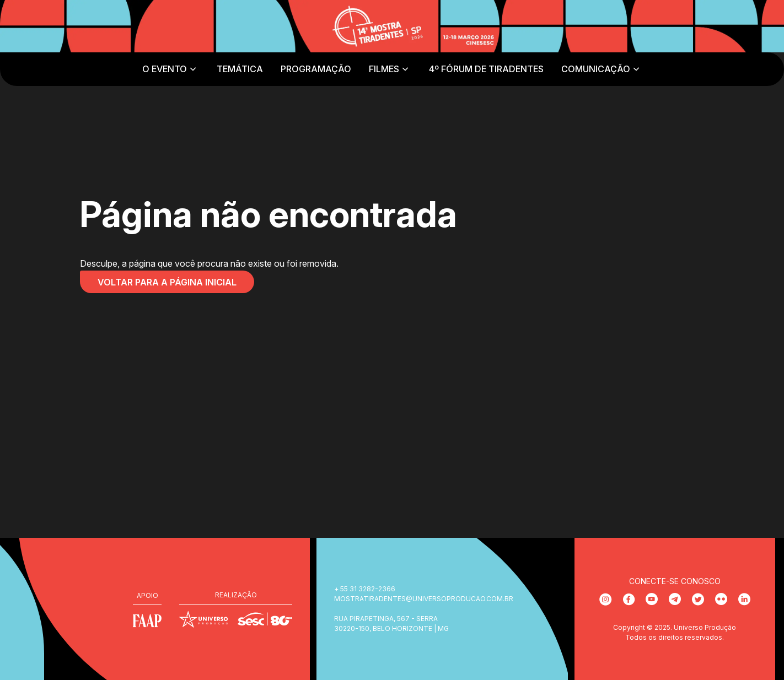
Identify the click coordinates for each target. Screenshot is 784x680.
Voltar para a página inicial (167, 282)
